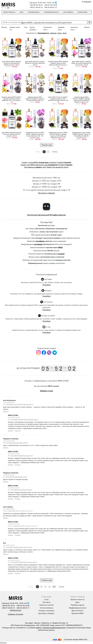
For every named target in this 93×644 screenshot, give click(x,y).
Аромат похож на (15, 29)
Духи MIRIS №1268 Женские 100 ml (17, 477)
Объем (87, 27)
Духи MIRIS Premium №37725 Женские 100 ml (20, 404)
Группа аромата (33, 29)
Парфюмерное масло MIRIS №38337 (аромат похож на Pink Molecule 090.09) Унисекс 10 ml (81, 135)
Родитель (18, 431)
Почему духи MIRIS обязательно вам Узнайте (46, 165)
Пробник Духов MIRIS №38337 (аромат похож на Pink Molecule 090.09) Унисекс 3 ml (58, 64)
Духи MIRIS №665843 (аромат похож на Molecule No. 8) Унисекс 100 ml (12, 134)
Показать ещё (46, 145)
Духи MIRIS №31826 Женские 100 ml (17, 443)
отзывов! (61, 254)
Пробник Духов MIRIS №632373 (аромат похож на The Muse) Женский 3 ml (35, 99)
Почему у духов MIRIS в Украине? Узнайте (47, 163)
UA (8, 8)
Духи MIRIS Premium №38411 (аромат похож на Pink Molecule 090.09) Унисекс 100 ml (58, 100)
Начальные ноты (48, 29)
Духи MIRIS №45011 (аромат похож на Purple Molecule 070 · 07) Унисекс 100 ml (81, 63)
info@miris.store (16, 610)
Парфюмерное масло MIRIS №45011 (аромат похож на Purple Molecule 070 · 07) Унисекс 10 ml (35, 135)
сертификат (40, 241)
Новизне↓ (54, 33)
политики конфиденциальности (54, 628)
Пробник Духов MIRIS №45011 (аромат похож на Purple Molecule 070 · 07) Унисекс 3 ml (12, 100)
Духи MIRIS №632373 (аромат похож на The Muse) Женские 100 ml (35, 63)
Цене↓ (60, 33)
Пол (26, 27)
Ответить (6, 411)
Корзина (88, 2)
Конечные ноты (74, 29)
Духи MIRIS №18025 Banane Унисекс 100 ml (19, 547)
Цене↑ (65, 33)
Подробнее (47, 285)
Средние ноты (61, 29)
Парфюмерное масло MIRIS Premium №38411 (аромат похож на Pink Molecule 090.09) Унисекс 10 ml (58, 135)
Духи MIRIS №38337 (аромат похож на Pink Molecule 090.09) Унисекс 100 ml (12, 63)
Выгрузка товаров (46, 193)
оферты (39, 628)
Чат (54, 3)
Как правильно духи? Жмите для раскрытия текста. (46, 167)
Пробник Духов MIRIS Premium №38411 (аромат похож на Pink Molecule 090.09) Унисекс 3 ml (81, 100)
